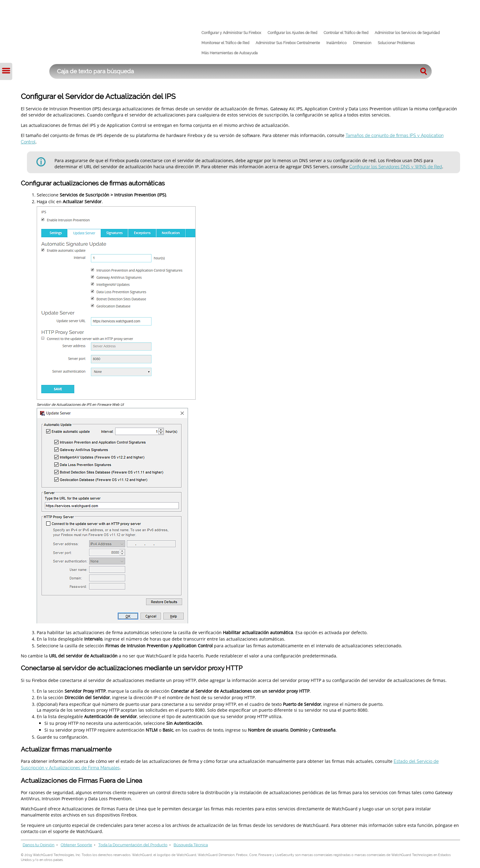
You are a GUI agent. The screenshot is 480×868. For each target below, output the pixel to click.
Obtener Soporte (76, 845)
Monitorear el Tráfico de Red (225, 43)
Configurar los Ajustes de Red (292, 33)
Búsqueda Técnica (191, 845)
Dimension (362, 43)
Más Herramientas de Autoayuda (230, 53)
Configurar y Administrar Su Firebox (231, 33)
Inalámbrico (336, 43)
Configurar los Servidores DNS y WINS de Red (396, 167)
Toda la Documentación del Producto (133, 845)
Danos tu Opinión (39, 845)
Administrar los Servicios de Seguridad (407, 33)
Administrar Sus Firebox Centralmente (288, 43)
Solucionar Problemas (396, 43)
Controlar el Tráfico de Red (346, 33)
